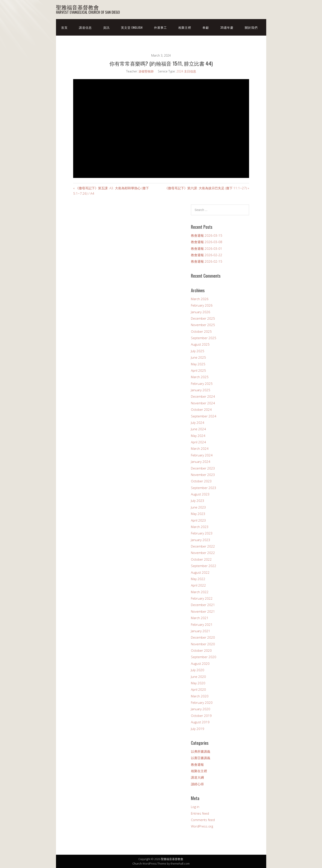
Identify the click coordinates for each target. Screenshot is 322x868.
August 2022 (200, 572)
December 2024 (203, 396)
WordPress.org (202, 826)
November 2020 (203, 644)
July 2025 (198, 351)
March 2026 (200, 299)
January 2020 (201, 709)
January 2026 (201, 312)
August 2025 (200, 344)
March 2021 (200, 618)
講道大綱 (197, 777)
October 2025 (201, 331)
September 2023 (204, 488)
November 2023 (203, 475)
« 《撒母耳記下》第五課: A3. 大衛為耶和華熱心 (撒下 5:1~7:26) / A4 (111, 191)
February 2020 (202, 703)
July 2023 (198, 501)
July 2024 (198, 423)
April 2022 (198, 585)
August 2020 (200, 663)
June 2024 (198, 429)
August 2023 (200, 494)
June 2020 (198, 677)
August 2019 (200, 722)
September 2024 (204, 416)
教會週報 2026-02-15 (207, 261)
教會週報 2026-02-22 (207, 255)
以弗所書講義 (201, 751)
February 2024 (202, 455)
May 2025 (198, 364)
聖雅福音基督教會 (77, 7)
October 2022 (201, 559)
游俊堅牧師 (146, 71)
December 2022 (203, 546)
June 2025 (198, 357)
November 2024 (203, 403)
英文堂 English (132, 27)
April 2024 (198, 442)
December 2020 (203, 637)
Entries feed (200, 813)
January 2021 (201, 631)
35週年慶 (227, 27)
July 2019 (198, 729)
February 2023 (202, 533)
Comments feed (203, 820)
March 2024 (200, 448)
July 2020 (198, 670)
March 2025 (200, 377)
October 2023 (201, 481)
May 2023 (198, 514)
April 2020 (198, 689)
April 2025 (198, 370)
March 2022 (200, 592)
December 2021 (203, 605)
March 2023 (200, 527)
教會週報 (197, 764)
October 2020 (201, 650)
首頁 (64, 27)
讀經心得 (197, 784)
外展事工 (160, 27)
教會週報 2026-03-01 (207, 248)
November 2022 (203, 553)
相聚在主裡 (199, 771)
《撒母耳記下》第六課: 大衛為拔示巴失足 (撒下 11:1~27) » (207, 188)
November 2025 (203, 325)
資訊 (106, 27)
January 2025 (201, 390)
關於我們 (251, 27)
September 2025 (204, 338)
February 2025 (202, 384)
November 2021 (203, 611)
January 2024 (201, 462)
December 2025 (203, 318)
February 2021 (202, 624)
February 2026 (202, 305)
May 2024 (198, 436)
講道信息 (85, 27)
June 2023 (198, 507)
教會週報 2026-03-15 (207, 235)
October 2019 (201, 716)
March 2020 (200, 696)
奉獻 (206, 27)
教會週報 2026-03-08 (207, 242)
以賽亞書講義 (201, 758)
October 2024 (201, 409)
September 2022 (204, 566)
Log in (195, 807)
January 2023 (201, 540)
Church (137, 863)
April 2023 (198, 520)
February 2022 (202, 598)
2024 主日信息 (186, 71)
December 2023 (203, 468)
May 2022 (198, 579)
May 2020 (198, 683)
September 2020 (204, 657)
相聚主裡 (185, 27)
